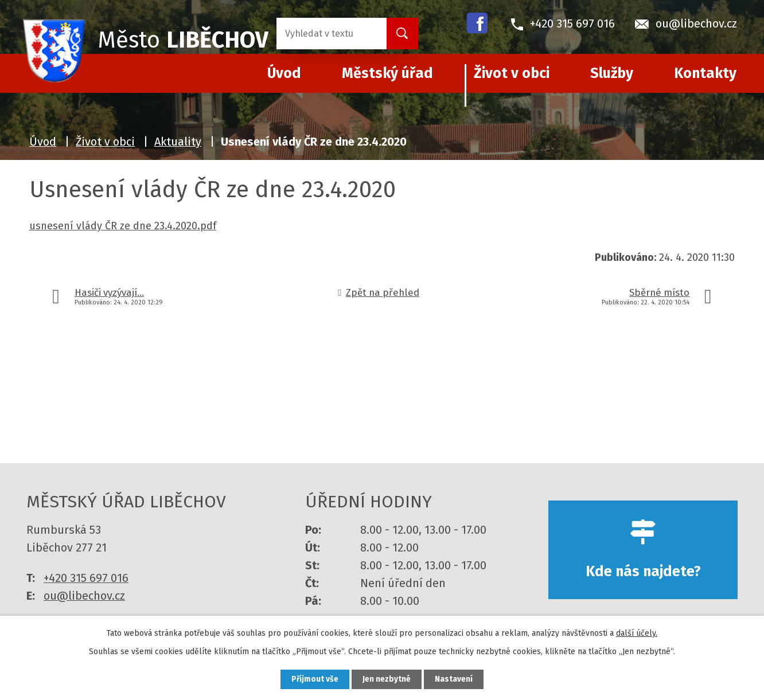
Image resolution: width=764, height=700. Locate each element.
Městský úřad (387, 73)
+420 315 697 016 (86, 578)
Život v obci (512, 73)
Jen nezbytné (387, 679)
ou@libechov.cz (84, 596)
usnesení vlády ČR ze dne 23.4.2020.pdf (123, 226)
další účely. (637, 633)
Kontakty (705, 73)
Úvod (43, 142)
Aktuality (178, 142)
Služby (612, 73)
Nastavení (457, 679)
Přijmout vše (312, 679)
